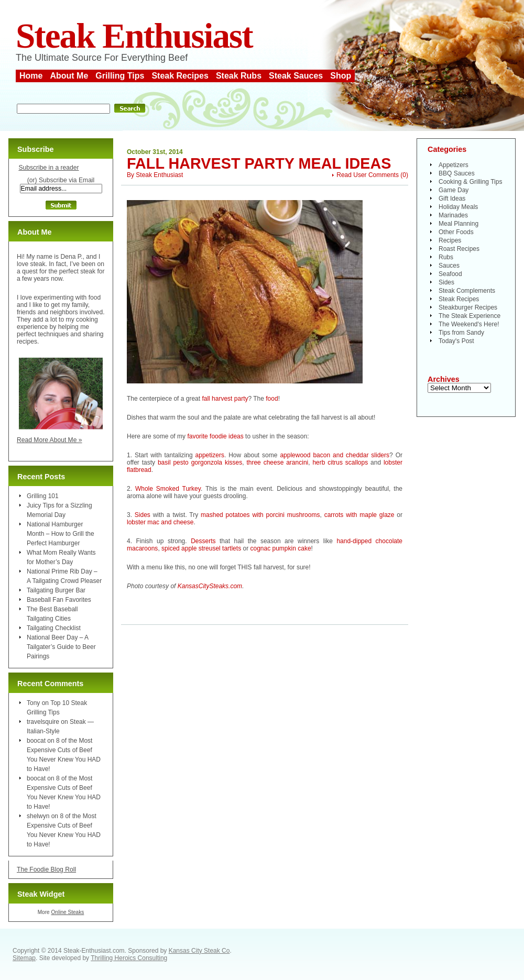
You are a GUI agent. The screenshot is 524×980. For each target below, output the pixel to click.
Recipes (450, 240)
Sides (143, 515)
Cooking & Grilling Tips (470, 182)
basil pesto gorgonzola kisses (200, 463)
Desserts (203, 541)
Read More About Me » (50, 440)
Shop (341, 76)
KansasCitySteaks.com (210, 586)
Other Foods (456, 232)
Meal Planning (458, 224)
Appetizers (454, 165)
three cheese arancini (277, 463)
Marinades (453, 215)
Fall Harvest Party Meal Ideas (259, 163)
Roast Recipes (459, 249)
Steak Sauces (296, 76)
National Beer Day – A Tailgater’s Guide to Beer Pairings (61, 647)
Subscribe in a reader (48, 168)
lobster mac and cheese (160, 522)
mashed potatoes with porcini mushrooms (260, 515)
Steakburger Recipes (468, 307)
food (272, 399)
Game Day (454, 190)
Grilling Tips (120, 76)
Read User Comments (368, 175)
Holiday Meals (458, 207)
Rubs (446, 257)
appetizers (210, 455)
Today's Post (456, 341)
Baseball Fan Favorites (59, 600)
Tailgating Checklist (54, 628)
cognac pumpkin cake (280, 548)
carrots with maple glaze (359, 515)
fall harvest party (225, 399)
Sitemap (24, 958)
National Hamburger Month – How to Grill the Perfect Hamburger (61, 534)
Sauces (449, 266)
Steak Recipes (180, 76)
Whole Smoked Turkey (168, 489)
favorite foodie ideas (215, 436)
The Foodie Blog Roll (46, 869)
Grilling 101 (43, 496)
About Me (69, 76)
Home (31, 76)
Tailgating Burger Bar (56, 590)
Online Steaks (67, 912)
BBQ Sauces (457, 173)
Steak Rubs (239, 76)
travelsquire (43, 722)
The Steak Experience (470, 316)
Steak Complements (467, 291)
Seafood (450, 274)
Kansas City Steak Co (199, 951)
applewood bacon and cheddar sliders (335, 455)
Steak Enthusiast (134, 36)
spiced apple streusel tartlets (201, 548)
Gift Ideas (452, 199)
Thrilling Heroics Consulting (129, 958)
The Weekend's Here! (469, 324)
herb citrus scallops (340, 463)
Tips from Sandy (461, 333)
